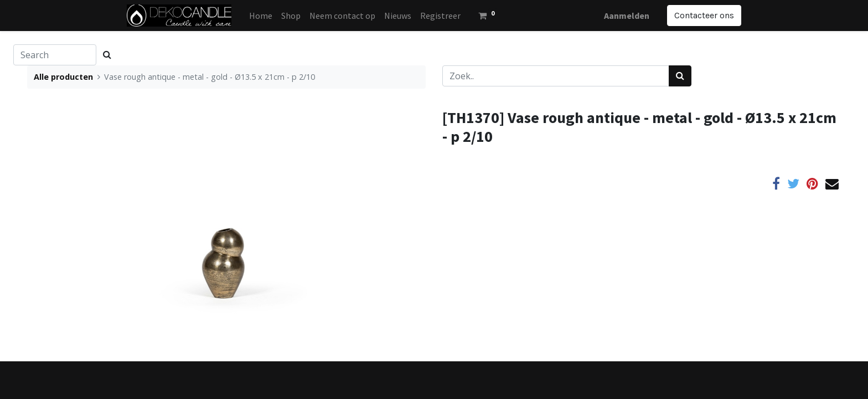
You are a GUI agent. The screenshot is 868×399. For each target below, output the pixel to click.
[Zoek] (680, 76)
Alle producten (63, 77)
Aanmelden (627, 16)
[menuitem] (261, 16)
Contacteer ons (704, 15)
